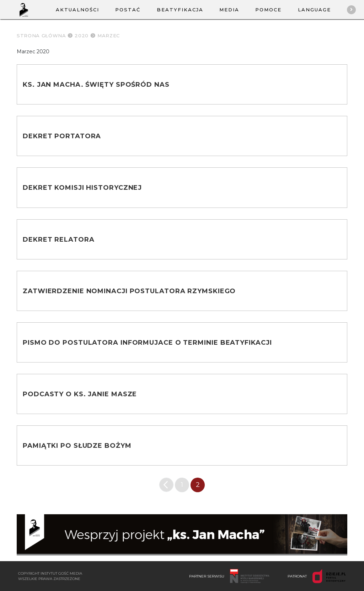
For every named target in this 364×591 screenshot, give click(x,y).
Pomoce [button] (268, 10)
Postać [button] (128, 10)
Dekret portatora (62, 136)
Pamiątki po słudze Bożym (77, 446)
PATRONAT (317, 576)
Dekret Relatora (59, 240)
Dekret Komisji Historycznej (82, 188)
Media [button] (229, 10)
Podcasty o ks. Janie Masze (80, 394)
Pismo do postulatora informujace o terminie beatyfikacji (147, 343)
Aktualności (77, 10)
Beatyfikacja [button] (180, 10)
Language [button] (314, 10)
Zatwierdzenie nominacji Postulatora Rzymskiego (129, 291)
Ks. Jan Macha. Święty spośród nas (96, 85)
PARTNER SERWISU (229, 576)
